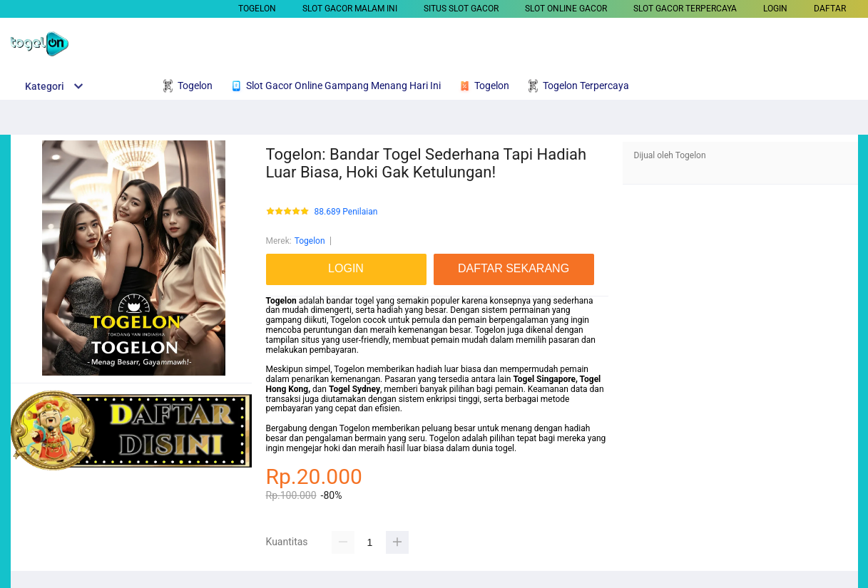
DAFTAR (830, 9)
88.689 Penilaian (346, 212)
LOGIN (775, 9)
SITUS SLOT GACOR (461, 9)
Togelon (257, 9)
